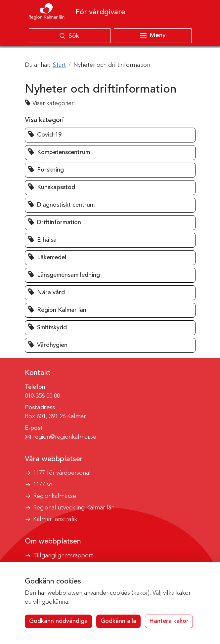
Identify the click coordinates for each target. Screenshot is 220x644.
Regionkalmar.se (55, 496)
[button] (110, 135)
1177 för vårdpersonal (62, 473)
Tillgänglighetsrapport (63, 556)
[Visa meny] (153, 36)
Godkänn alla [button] (118, 621)
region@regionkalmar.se (65, 437)
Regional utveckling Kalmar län (74, 508)
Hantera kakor (169, 621)
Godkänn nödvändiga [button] (58, 621)
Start (59, 65)
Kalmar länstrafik (55, 519)
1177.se (43, 485)
